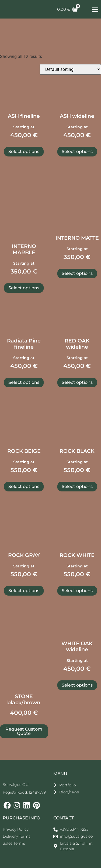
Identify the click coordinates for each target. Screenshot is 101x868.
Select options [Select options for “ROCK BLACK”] (77, 486)
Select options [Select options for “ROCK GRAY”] (24, 591)
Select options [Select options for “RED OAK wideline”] (77, 382)
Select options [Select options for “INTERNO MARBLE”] (24, 288)
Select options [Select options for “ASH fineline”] (24, 152)
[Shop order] (70, 69)
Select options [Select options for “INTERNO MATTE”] (77, 273)
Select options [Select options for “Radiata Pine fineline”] (24, 382)
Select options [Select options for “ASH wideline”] (77, 152)
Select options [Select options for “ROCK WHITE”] (77, 591)
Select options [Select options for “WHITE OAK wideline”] (77, 685)
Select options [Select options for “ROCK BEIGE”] (24, 486)
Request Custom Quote (24, 731)
